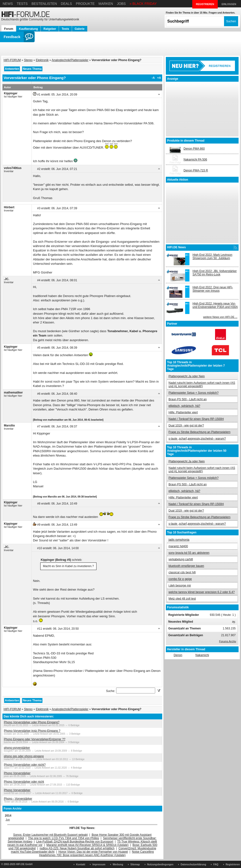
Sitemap (135, 864)
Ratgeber (50, 29)
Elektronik (42, 60)
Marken (106, 4)
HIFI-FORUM (12, 60)
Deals (66, 4)
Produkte (85, 4)
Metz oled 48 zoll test (182, 599)
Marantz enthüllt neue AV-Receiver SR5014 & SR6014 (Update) (88, 845)
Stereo (28, 60)
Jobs (121, 4)
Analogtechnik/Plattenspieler (70, 60)
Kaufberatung (28, 29)
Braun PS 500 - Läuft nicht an (188, 399)
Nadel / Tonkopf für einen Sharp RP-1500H (196, 419)
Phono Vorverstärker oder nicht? (25, 765)
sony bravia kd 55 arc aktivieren (189, 553)
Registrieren (233, 864)
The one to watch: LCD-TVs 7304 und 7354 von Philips (63, 838)
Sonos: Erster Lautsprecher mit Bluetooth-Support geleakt (50, 835)
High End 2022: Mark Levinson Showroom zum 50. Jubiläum (212, 257)
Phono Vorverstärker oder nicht (24, 782)
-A (153, 78)
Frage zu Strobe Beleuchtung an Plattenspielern (200, 432)
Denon (178, 655)
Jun (8, 820)
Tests (22, 4)
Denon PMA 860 (194, 149)
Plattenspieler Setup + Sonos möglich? (193, 393)
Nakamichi (202, 655)
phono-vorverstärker (17, 748)
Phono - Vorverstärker (18, 799)
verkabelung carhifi (181, 559)
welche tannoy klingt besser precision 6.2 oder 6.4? (202, 592)
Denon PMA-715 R (196, 170)
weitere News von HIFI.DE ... (220, 317)
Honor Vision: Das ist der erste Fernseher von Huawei (93, 852)
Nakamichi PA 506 (195, 160)
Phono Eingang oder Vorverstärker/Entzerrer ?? (35, 739)
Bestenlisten (44, 4)
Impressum (99, 864)
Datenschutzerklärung (193, 864)
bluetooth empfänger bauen (186, 566)
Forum (9, 29)
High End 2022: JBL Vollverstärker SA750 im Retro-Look (215, 273)
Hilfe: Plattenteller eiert (183, 412)
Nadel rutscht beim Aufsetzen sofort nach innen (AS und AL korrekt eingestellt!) (202, 385)
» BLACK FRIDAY (143, 4)
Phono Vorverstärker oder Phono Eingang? (32, 722)
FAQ (216, 864)
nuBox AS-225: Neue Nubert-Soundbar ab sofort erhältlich (77, 848)
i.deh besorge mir (180, 586)
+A (159, 78)
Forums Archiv (228, 641)
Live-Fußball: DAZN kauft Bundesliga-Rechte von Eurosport (75, 842)
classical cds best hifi (182, 572)
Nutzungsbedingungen (160, 864)
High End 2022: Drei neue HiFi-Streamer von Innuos (213, 289)
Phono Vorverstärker (17, 773)
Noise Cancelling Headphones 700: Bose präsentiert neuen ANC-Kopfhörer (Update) (96, 853)
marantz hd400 (178, 546)
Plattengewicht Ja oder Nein (187, 376)
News (8, 4)
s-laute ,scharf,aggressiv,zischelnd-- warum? (197, 439)
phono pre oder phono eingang (24, 756)
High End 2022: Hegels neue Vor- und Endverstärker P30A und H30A (215, 305)
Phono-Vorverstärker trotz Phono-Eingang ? (32, 731)
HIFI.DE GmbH (24, 864)
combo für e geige (180, 579)
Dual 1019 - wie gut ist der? (186, 426)
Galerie (80, 29)
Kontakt (81, 864)
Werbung (118, 864)
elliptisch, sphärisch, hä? (184, 406)
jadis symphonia (179, 540)
